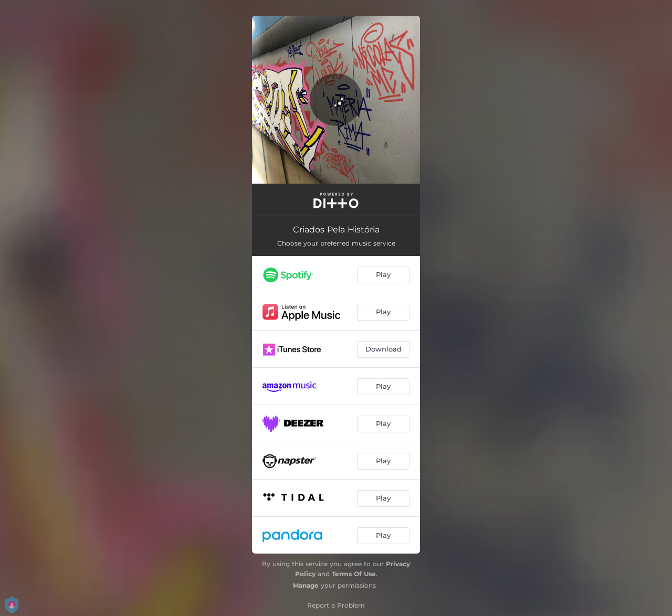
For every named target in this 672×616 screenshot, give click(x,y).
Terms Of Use (354, 574)
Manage (306, 585)
